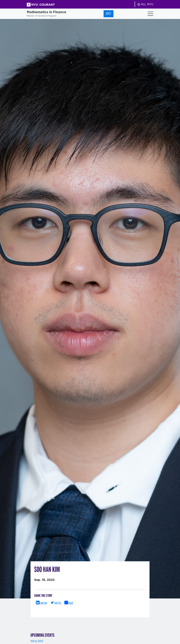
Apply (109, 14)
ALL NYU (145, 4)
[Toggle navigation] (150, 14)
